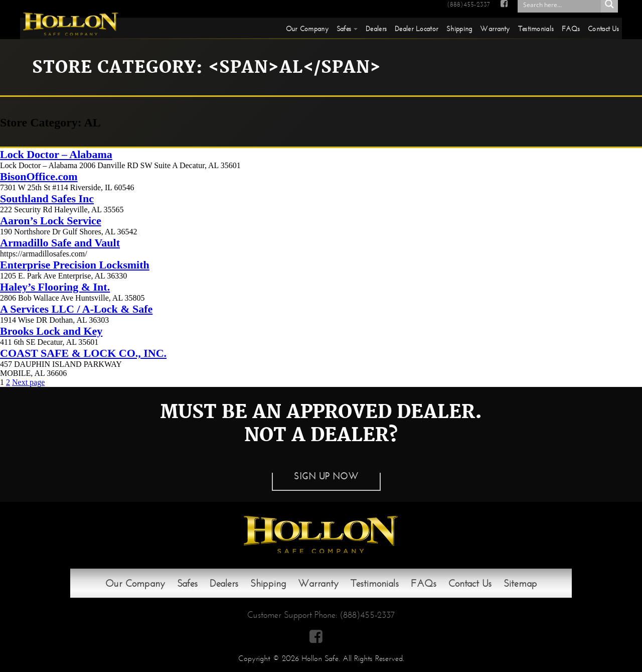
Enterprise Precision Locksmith (75, 265)
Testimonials (536, 29)
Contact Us (603, 29)
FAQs (571, 29)
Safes (344, 29)
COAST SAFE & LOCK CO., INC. (83, 353)
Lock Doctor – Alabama (56, 154)
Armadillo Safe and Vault (60, 243)
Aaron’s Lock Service (51, 221)
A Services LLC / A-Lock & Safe (76, 309)
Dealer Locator (417, 29)
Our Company (307, 29)
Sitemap (520, 583)
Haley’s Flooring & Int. (55, 287)
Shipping (459, 29)
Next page (28, 382)
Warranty (495, 29)
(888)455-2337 (468, 5)
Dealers (376, 29)
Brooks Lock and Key (51, 331)
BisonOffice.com (39, 176)
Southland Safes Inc (47, 198)
